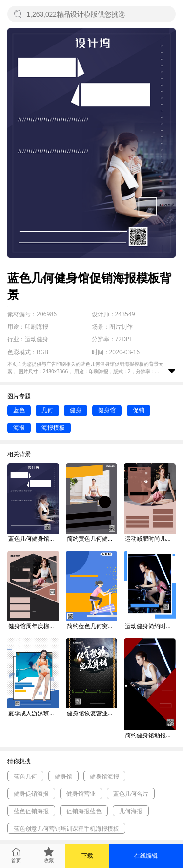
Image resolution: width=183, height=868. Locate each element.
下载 (87, 856)
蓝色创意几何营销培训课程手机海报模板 (66, 829)
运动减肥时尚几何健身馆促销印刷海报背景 (150, 539)
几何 (47, 410)
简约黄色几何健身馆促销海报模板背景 (92, 539)
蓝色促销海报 (31, 811)
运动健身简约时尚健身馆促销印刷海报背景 (150, 626)
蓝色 (19, 410)
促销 (139, 410)
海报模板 (53, 428)
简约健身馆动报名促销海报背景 (150, 735)
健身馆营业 (81, 793)
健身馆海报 (104, 776)
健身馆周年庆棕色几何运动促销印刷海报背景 (34, 626)
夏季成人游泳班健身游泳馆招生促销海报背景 (34, 713)
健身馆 (107, 410)
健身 (76, 410)
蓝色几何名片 (131, 793)
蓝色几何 (25, 776)
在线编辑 (146, 856)
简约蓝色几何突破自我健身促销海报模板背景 (92, 626)
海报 (19, 428)
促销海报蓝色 (84, 811)
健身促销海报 (31, 793)
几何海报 (131, 811)
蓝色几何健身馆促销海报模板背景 (34, 539)
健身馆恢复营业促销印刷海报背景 (92, 713)
